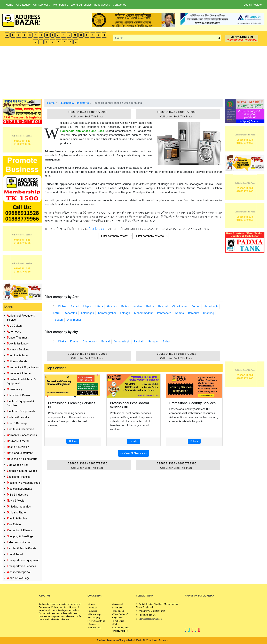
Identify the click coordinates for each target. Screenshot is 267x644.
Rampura (194, 313)
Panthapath (164, 313)
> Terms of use (94, 628)
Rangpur (153, 341)
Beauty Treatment (18, 338)
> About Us (92, 608)
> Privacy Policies (120, 631)
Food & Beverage (17, 423)
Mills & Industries (17, 495)
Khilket (62, 306)
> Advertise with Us (96, 621)
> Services (92, 611)
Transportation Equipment (23, 560)
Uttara (99, 306)
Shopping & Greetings (20, 536)
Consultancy (14, 389)
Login (247, 5)
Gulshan (112, 306)
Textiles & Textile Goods (21, 548)
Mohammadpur (144, 313)
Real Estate (14, 524)
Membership (61, 5)
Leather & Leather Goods (22, 471)
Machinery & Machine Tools (24, 483)
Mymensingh (122, 341)
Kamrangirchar (107, 313)
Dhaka (62, 341)
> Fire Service (118, 621)
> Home (91, 604)
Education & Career (18, 395)
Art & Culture (15, 326)
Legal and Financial (19, 477)
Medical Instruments (19, 489)
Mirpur (87, 306)
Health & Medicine (18, 447)
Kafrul (57, 313)
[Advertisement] (133, 72)
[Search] (165, 38)
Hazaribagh (211, 306)
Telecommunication (19, 542)
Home (9, 5)
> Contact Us (93, 624)
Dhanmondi (74, 320)
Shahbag (209, 313)
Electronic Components (21, 411)
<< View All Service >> (133, 453)
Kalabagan (88, 313)
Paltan (125, 306)
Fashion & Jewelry (18, 417)
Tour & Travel (15, 554)
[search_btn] (219, 38)
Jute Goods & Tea (18, 465)
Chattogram (90, 341)
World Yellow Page (18, 578)
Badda (150, 306)
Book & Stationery (18, 344)
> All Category (94, 618)
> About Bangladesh (121, 628)
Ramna (180, 313)
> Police (115, 624)
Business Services (18, 349)
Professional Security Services (192, 403)
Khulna (74, 341)
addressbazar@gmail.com (150, 619)
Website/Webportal (19, 572)
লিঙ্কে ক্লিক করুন (98, 229)
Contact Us (120, 5)
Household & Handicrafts (22, 459)
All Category (23, 5)
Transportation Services (21, 566)
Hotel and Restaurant (20, 453)
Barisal (105, 341)
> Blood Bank (118, 611)
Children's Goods (17, 361)
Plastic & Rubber (17, 518)
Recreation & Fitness (19, 530)
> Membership (94, 614)
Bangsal (163, 306)
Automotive (14, 332)
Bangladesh (102, 5)
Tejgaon (58, 320)
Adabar (138, 306)
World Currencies (81, 5)
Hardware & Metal (18, 441)
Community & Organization (23, 367)
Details (73, 441)
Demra (196, 306)
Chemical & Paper (18, 355)
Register (258, 5)
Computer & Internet (19, 373)
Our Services (42, 5)
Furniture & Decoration (20, 429)
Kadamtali (71, 313)
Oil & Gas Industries (19, 507)
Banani (75, 306)
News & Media (16, 501)
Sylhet (167, 341)
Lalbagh (125, 313)
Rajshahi (139, 341)
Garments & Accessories (22, 435)
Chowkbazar (180, 306)
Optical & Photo (16, 513)
